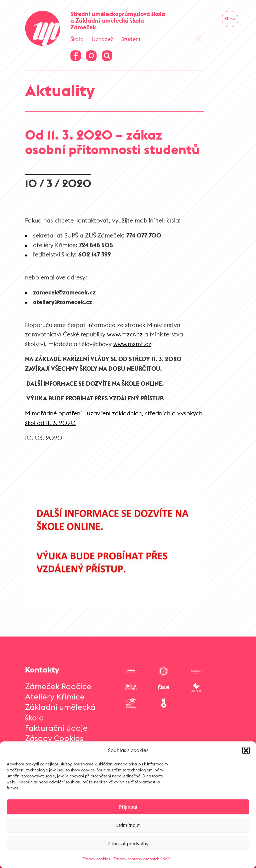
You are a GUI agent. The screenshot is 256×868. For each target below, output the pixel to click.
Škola (77, 39)
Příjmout (128, 807)
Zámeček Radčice (58, 686)
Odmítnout (128, 825)
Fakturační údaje (56, 728)
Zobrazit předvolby (128, 844)
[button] (246, 750)
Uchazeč (102, 39)
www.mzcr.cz (125, 334)
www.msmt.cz (132, 344)
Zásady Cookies (54, 738)
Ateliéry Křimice (55, 696)
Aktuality (60, 90)
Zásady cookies (96, 859)
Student (131, 39)
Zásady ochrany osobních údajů (142, 859)
